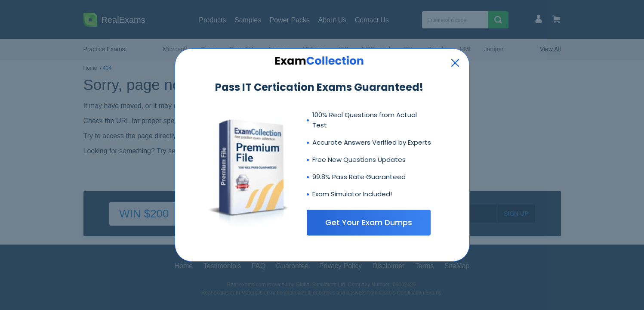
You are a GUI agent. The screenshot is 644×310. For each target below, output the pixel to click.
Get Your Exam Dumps (369, 222)
